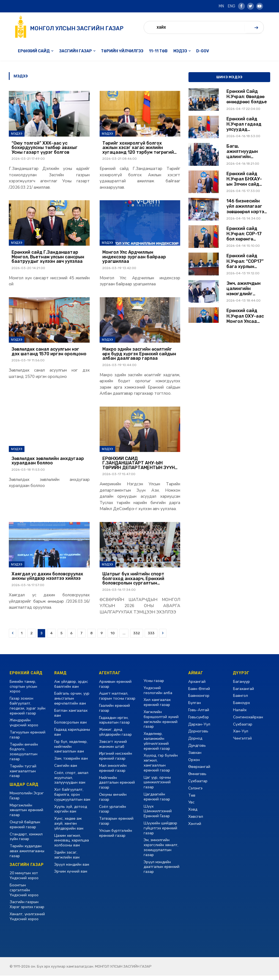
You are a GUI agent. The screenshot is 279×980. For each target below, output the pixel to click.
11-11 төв (158, 51)
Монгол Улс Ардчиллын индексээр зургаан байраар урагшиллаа (134, 258)
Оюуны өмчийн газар (113, 801)
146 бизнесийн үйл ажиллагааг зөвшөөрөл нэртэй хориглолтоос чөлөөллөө (247, 206)
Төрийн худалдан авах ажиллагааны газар (27, 855)
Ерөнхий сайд (34, 51)
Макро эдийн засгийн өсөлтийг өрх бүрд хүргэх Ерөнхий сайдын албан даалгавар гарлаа (139, 356)
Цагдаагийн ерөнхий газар (157, 801)
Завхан (195, 757)
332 (137, 637)
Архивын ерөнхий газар (115, 688)
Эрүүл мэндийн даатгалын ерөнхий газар (162, 871)
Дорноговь (198, 736)
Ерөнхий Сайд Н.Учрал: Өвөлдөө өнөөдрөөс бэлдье (247, 97)
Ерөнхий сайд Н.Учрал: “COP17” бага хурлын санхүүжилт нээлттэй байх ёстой (245, 261)
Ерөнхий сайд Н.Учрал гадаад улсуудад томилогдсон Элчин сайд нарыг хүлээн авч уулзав (247, 124)
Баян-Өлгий (199, 693)
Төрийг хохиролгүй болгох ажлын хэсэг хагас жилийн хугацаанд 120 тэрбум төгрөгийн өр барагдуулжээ (139, 148)
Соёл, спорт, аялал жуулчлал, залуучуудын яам (71, 782)
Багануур (241, 686)
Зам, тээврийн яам (71, 763)
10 (113, 637)
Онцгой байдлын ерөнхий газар (25, 829)
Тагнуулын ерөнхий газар (28, 739)
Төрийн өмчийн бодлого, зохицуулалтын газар (24, 756)
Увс (191, 807)
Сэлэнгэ (195, 793)
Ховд (193, 814)
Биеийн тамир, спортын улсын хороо (23, 691)
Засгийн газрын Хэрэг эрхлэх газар (27, 909)
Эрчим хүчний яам (71, 876)
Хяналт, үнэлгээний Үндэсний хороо (27, 921)
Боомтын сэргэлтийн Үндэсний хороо (24, 894)
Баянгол (240, 700)
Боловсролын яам (70, 727)
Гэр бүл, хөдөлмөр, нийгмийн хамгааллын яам (71, 751)
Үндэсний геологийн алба (158, 695)
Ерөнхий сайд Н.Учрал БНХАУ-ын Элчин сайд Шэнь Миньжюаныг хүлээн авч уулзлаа (244, 179)
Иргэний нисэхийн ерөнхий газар (116, 761)
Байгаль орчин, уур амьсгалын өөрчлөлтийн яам (72, 703)
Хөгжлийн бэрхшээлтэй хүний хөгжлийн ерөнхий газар (161, 724)
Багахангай (244, 693)
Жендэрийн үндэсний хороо (24, 727)
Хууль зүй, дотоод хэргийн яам (71, 813)
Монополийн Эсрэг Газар (27, 800)
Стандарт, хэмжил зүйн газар (26, 841)
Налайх (240, 714)
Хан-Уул (241, 736)
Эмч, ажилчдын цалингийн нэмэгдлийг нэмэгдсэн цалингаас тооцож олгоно (244, 289)
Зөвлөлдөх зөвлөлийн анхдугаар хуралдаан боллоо (48, 464)
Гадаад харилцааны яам (72, 736)
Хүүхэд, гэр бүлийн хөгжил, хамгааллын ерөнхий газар (161, 767)
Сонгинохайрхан (248, 722)
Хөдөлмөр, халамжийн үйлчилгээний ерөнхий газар (157, 745)
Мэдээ (180, 51)
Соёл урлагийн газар (113, 813)
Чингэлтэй (242, 743)
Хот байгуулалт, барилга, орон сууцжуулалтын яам (72, 799)
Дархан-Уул (199, 729)
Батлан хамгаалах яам (71, 717)
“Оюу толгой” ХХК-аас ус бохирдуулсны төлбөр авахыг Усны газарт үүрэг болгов (45, 148)
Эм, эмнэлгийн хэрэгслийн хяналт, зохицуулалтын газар (161, 852)
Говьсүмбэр (199, 722)
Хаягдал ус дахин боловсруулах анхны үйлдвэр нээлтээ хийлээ (47, 580)
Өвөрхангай (199, 771)
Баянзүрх (241, 707)
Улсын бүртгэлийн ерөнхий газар (116, 837)
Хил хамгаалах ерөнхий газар (157, 707)
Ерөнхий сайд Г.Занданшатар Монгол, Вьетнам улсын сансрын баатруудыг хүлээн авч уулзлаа (48, 258)
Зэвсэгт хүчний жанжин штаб (113, 748)
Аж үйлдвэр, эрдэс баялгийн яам (71, 688)
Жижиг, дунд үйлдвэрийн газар (115, 736)
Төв (192, 800)
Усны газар (154, 685)
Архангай (197, 686)
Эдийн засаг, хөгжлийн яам (67, 859)
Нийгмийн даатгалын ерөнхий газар (117, 787)
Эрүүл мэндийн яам (72, 869)
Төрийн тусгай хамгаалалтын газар (23, 775)
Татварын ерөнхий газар (116, 825)
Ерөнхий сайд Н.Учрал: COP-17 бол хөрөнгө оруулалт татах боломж (244, 234)
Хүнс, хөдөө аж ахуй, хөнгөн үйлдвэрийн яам (69, 828)
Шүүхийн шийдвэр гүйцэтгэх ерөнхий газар (160, 833)
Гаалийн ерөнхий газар (114, 712)
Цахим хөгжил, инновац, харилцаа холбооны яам (72, 845)
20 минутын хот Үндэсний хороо (24, 880)
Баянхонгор (199, 700)
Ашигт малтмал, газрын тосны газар (117, 701)
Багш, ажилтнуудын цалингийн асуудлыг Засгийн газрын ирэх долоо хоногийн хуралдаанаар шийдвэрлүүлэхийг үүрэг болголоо (247, 151)
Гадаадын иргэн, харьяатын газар (114, 725)
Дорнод (195, 743)
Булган (195, 707)
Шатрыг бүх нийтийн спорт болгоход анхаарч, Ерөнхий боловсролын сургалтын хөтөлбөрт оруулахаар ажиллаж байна (139, 583)
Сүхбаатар (198, 785)
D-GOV (203, 51)
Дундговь (197, 750)
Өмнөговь (197, 778)
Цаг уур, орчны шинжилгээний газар (157, 787)
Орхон (194, 764)
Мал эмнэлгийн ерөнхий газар (113, 772)
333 (151, 637)
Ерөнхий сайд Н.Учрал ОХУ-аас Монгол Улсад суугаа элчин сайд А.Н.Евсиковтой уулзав (245, 316)
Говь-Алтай (199, 714)
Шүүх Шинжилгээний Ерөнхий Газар (158, 816)
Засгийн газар (76, 51)
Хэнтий (195, 828)
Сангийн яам (66, 770)
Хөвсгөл (196, 821)
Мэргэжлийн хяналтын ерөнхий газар (26, 815)
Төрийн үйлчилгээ (122, 51)
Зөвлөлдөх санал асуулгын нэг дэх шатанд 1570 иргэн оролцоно (49, 354)
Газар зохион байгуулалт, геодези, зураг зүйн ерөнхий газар (28, 710)
